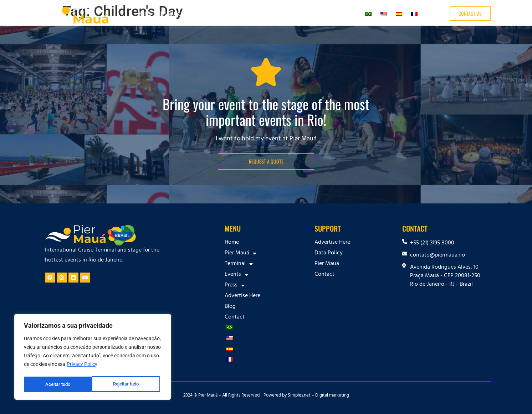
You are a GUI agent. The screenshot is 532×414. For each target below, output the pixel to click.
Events (238, 14)
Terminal (207, 14)
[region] (93, 358)
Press (265, 14)
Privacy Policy (82, 367)
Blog (328, 13)
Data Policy (329, 253)
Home (145, 13)
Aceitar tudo (128, 384)
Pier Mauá (172, 14)
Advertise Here (299, 13)
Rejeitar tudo (58, 384)
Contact (348, 13)
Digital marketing (332, 396)
